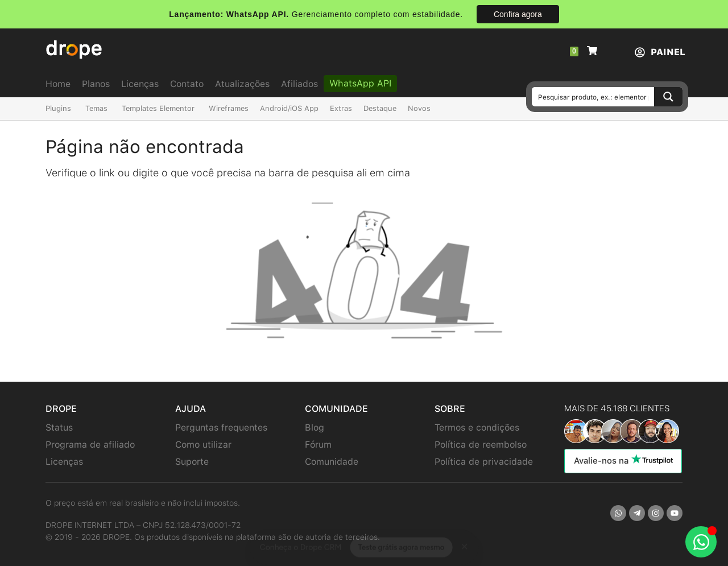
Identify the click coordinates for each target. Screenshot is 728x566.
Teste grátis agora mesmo (401, 537)
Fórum (318, 445)
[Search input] (593, 97)
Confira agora (518, 14)
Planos (96, 84)
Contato (187, 84)
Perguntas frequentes (221, 427)
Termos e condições (477, 427)
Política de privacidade (484, 462)
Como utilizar (203, 445)
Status (59, 427)
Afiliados (299, 84)
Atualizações (242, 84)
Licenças (140, 84)
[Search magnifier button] (668, 97)
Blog (315, 427)
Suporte (192, 462)
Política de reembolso (481, 445)
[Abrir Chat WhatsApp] (701, 542)
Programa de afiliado (90, 445)
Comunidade (332, 462)
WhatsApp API (360, 83)
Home (58, 84)
